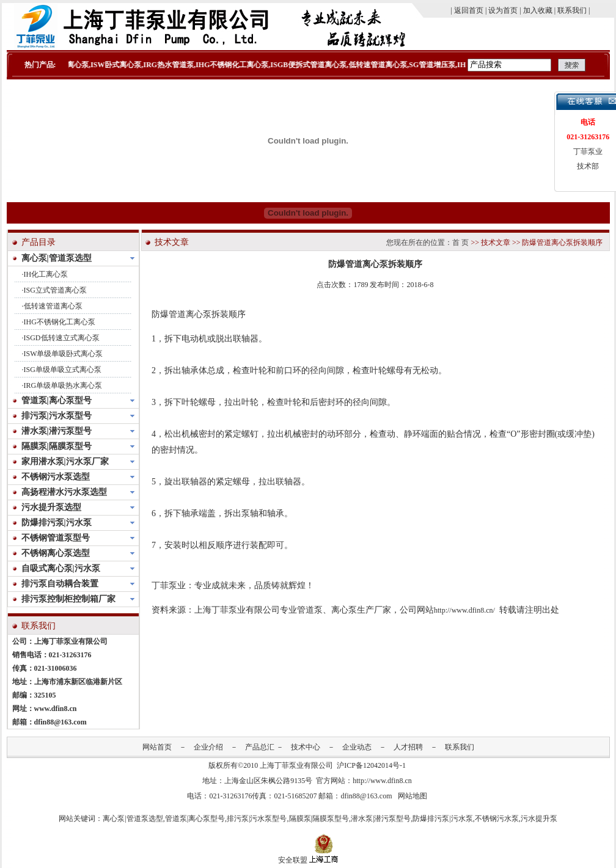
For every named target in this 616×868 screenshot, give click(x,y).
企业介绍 (208, 747)
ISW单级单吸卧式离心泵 (64, 354)
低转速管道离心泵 (53, 306)
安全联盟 (293, 860)
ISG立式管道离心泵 (55, 290)
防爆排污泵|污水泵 (442, 819)
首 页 (460, 243)
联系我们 (460, 747)
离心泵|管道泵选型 (133, 819)
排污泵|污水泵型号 (257, 819)
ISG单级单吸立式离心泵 (63, 370)
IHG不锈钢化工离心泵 (60, 322)
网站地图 (413, 796)
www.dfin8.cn (56, 709)
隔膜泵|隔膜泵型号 (319, 819)
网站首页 (157, 747)
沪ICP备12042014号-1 (371, 765)
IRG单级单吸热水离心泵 (63, 385)
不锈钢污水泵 (497, 819)
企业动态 (357, 747)
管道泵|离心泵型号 (195, 819)
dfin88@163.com (61, 722)
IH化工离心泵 (46, 274)
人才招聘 (408, 747)
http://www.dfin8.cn (382, 781)
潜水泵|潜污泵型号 (381, 819)
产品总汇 (260, 747)
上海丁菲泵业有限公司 (296, 765)
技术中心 (306, 747)
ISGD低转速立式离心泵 (62, 338)
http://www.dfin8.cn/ (464, 610)
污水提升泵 (539, 819)
